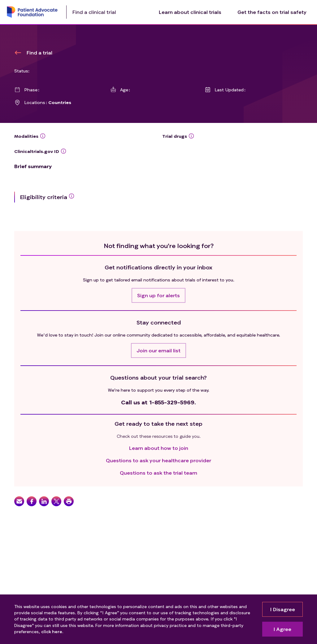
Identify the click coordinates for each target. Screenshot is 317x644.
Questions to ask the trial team (158, 473)
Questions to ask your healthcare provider (158, 460)
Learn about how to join (159, 448)
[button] (158, 295)
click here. (52, 632)
